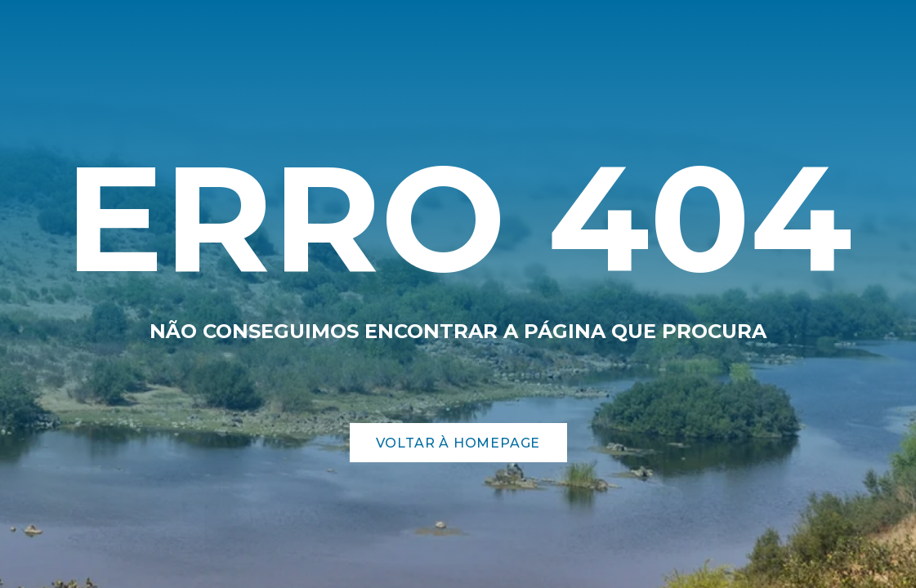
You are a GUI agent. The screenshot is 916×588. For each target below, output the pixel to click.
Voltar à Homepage (458, 443)
